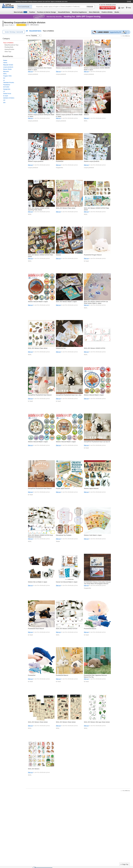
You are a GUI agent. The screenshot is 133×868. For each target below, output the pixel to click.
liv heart (6, 96)
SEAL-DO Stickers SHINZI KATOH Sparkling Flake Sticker (39, 209)
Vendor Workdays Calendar (13, 32)
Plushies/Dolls (9, 47)
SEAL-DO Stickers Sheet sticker (38, 722)
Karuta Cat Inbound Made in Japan (67, 582)
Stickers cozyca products (64, 68)
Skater (5, 60)
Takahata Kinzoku (9, 82)
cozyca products (8, 67)
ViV (4, 100)
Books (117, 12)
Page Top (125, 864)
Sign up (30, 71)
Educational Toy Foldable (64, 535)
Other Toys (8, 52)
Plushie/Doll (60, 161)
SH (4, 78)
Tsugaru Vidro (7, 76)
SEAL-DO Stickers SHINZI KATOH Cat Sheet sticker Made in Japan (96, 302)
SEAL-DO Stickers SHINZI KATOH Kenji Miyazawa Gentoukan (40, 536)
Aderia (5, 63)
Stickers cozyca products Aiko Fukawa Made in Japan (40, 69)
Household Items (64, 12)
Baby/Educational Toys (11, 45)
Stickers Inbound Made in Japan (38, 302)
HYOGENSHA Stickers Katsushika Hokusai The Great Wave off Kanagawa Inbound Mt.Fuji (97, 583)
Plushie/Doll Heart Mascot (36, 629)
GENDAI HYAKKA (9, 98)
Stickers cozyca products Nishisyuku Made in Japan (41, 115)
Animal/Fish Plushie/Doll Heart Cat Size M (97, 442)
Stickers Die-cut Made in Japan (38, 582)
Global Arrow (7, 94)
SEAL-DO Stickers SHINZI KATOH (95, 348)
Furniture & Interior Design (46, 12)
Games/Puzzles (9, 49)
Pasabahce (7, 85)
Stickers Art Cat (61, 348)
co (4, 80)
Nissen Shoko (7, 69)
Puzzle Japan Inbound (63, 488)
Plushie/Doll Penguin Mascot (93, 255)
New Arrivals (21, 12)
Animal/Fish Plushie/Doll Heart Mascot (40, 395)
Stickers (86, 115)
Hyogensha (7, 89)
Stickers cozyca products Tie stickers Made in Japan (69, 115)
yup (4, 102)
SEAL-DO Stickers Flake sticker (66, 208)
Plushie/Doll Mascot (90, 629)
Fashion (32, 12)
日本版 (129, 2)
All (27, 31)
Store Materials (94, 12)
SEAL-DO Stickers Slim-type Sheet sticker (97, 722)
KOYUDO (6, 87)
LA (4, 91)
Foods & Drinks (107, 12)
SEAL (5, 74)
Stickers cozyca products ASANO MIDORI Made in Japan (97, 69)
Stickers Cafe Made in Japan (93, 535)
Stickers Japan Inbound (91, 488)
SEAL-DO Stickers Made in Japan (66, 302)
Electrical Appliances (79, 12)
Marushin (6, 71)
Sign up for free (108, 8)
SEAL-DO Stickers (34, 769)
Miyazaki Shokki (8, 65)
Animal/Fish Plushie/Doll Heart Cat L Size (69, 395)
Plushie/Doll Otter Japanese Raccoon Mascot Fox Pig (95, 676)
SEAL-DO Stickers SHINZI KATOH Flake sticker (96, 209)
